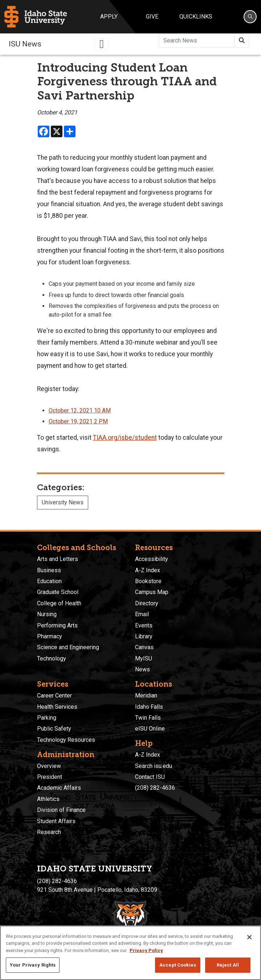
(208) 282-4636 (155, 788)
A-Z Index (148, 570)
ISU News (25, 44)
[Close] (249, 937)
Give (152, 17)
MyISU (144, 658)
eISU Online (150, 729)
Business (49, 570)
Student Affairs (56, 821)
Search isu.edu (154, 766)
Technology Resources (66, 740)
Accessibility (152, 559)
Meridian (146, 696)
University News (63, 502)
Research (49, 832)
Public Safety (54, 729)
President (50, 777)
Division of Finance (61, 810)
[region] (130, 953)
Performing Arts (57, 625)
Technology (52, 658)
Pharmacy (50, 636)
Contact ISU (150, 777)
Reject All (228, 965)
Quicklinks (196, 17)
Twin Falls (148, 718)
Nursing (47, 614)
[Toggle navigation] (102, 44)
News (142, 669)
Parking (47, 718)
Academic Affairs (59, 788)
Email (142, 614)
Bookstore (148, 581)
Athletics (48, 799)
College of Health (59, 603)
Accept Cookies (178, 965)
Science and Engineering (68, 647)
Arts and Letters (58, 559)
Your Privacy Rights (33, 965)
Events (144, 625)
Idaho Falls (149, 707)
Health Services (57, 707)
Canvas (144, 647)
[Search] (250, 17)
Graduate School (58, 592)
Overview (49, 766)
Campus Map (152, 592)
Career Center (54, 696)
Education (49, 581)
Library (144, 636)
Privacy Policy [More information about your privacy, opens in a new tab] (146, 950)
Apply (109, 17)
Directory (147, 603)
